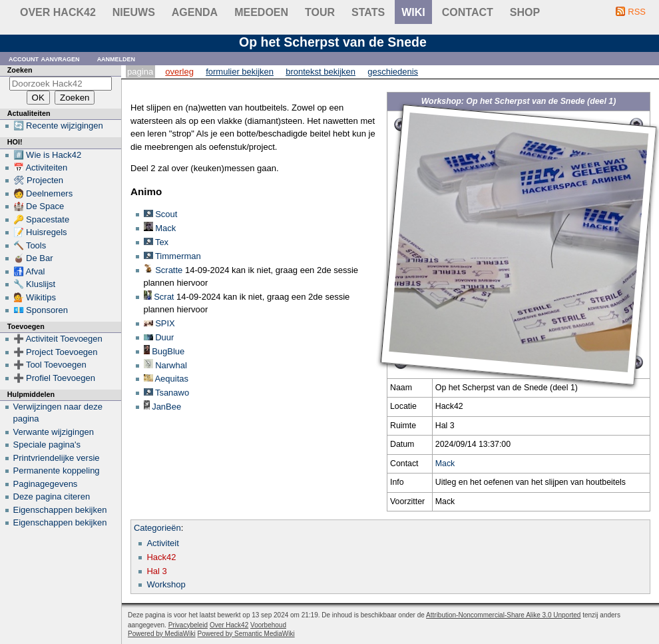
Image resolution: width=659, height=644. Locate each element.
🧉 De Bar (33, 258)
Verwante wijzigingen (54, 432)
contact (468, 12)
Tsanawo (172, 393)
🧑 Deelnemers (43, 193)
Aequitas (171, 379)
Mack (445, 464)
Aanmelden (116, 58)
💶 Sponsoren (41, 310)
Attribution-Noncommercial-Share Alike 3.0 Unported (503, 615)
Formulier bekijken (240, 72)
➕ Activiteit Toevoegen (58, 339)
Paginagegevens (46, 484)
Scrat (164, 297)
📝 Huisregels (40, 232)
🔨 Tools (30, 245)
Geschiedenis (393, 72)
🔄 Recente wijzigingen (58, 126)
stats (368, 12)
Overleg (179, 72)
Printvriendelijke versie (57, 458)
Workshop (166, 584)
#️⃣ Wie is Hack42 (48, 155)
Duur (164, 337)
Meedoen (261, 12)
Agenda (195, 12)
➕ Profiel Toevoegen (54, 378)
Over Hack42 (58, 12)
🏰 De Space (39, 206)
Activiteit (162, 543)
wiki (413, 12)
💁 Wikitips (35, 297)
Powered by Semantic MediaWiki (246, 634)
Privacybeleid (188, 625)
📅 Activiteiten (41, 167)
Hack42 (161, 557)
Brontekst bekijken (321, 72)
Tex (162, 242)
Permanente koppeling (57, 471)
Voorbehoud (268, 625)
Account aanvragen (44, 58)
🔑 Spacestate (42, 219)
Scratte (169, 270)
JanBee (166, 407)
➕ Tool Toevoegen (50, 365)
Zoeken (20, 70)
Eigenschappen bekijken (60, 510)
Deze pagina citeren (52, 496)
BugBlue (168, 351)
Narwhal (171, 365)
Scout (166, 214)
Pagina (140, 72)
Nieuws (134, 12)
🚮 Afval (29, 271)
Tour (320, 12)
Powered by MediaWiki (162, 634)
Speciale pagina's (47, 445)
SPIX (165, 323)
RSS (637, 12)
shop (525, 12)
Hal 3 (156, 571)
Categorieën (157, 528)
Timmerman (178, 256)
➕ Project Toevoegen (56, 352)
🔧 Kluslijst (35, 284)
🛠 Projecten (39, 180)
